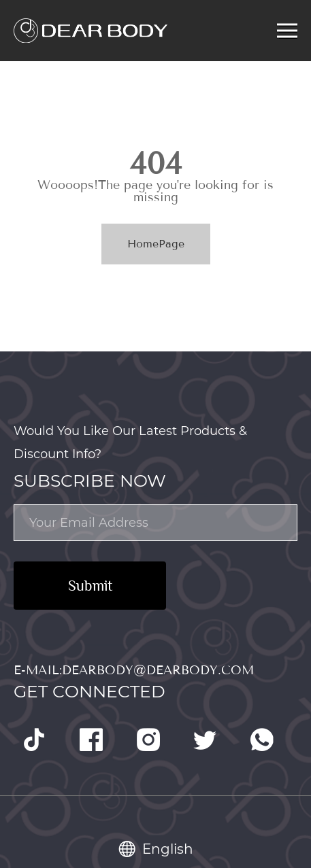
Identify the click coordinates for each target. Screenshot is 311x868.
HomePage (156, 244)
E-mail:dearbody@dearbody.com (134, 670)
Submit (90, 586)
